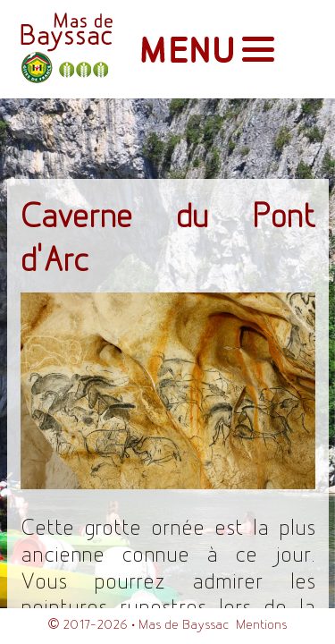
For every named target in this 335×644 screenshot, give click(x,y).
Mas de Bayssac (184, 625)
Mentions (261, 625)
